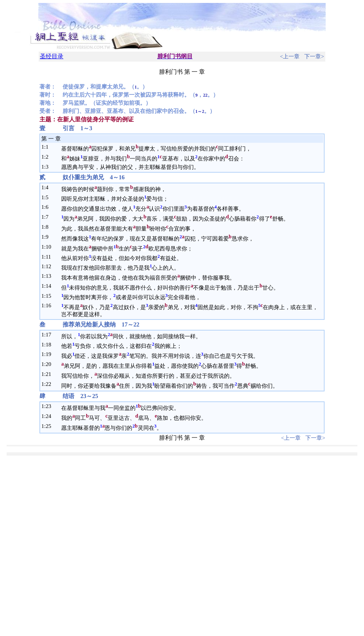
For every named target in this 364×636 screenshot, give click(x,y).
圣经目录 (52, 56)
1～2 (200, 111)
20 (48, 364)
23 (48, 406)
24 (48, 416)
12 (48, 266)
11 (48, 257)
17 (48, 335)
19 (48, 354)
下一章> (314, 56)
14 (48, 286)
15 (48, 296)
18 (48, 345)
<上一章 (290, 56)
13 (48, 276)
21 (48, 374)
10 (48, 247)
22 (205, 95)
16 (48, 305)
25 (48, 426)
